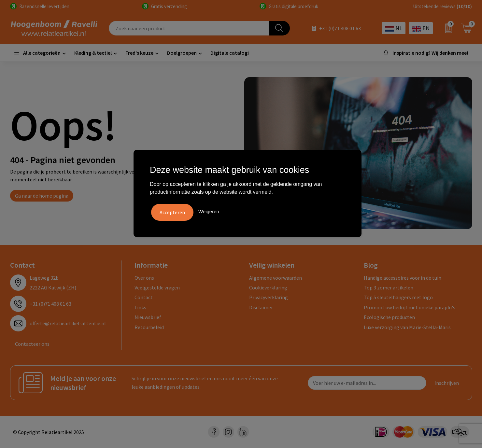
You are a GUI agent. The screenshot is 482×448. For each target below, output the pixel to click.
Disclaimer (261, 307)
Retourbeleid (149, 327)
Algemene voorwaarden (276, 278)
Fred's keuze (139, 53)
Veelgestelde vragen (157, 287)
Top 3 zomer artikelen (389, 287)
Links (140, 307)
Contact (144, 297)
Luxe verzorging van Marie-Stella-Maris (407, 327)
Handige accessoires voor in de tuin (403, 278)
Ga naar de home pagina (42, 196)
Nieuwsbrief (148, 317)
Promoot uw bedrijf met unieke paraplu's (410, 307)
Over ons (144, 278)
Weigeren (209, 211)
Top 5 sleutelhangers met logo (398, 297)
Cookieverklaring (268, 287)
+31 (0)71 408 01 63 (340, 28)
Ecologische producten (389, 317)
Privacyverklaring (269, 297)
